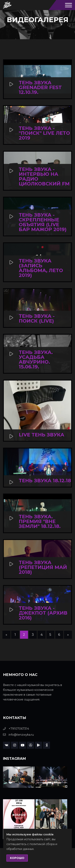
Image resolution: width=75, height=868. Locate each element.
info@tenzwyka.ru (18, 735)
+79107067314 (16, 729)
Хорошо (17, 858)
